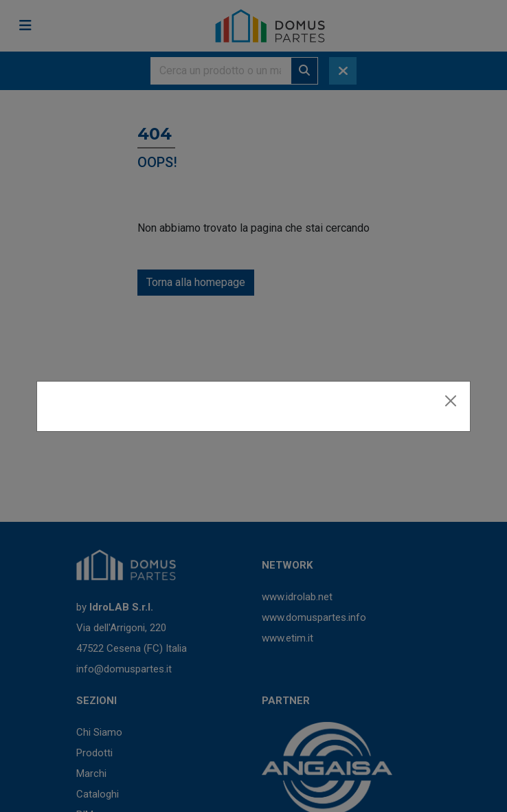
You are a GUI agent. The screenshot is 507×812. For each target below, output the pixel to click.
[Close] (451, 401)
